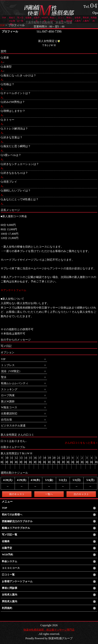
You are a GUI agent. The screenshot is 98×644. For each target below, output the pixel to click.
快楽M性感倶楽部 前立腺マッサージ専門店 (49, 630)
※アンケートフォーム (14, 290)
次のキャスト (81, 494)
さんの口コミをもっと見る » (80, 443)
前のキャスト (17, 494)
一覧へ (49, 494)
